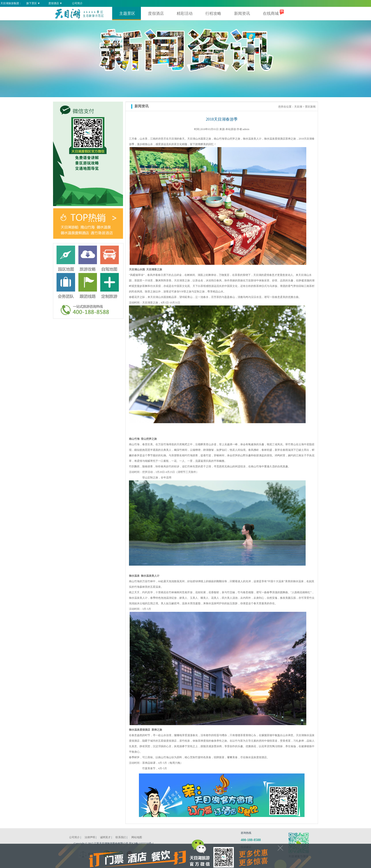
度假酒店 (156, 13)
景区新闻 (310, 107)
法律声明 (90, 837)
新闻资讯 (242, 13)
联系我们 (121, 837)
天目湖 (298, 107)
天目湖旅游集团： (11, 3)
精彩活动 (185, 13)
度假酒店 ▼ (55, 3)
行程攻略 (213, 13)
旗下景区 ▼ (33, 3)
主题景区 (127, 13)
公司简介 (77, 3)
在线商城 (271, 13)
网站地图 (137, 837)
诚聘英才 (105, 837)
